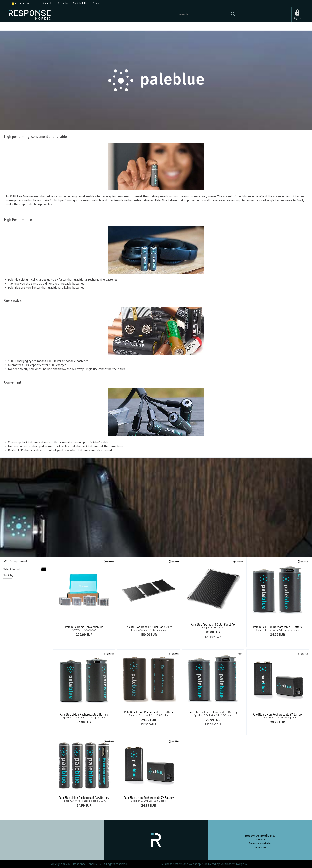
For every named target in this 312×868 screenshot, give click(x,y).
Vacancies (63, 3)
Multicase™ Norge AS (234, 864)
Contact (97, 3)
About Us (48, 3)
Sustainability (80, 3)
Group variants (19, 561)
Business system (172, 864)
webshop (195, 864)
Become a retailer (260, 843)
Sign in (297, 18)
